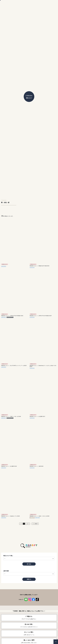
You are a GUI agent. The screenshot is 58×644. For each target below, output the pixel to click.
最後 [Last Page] (36, 524)
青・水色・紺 (4, 266)
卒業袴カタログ (5, 264)
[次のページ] (33, 524)
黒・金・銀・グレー (10, 317)
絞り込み (29, 564)
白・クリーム (32, 518)
